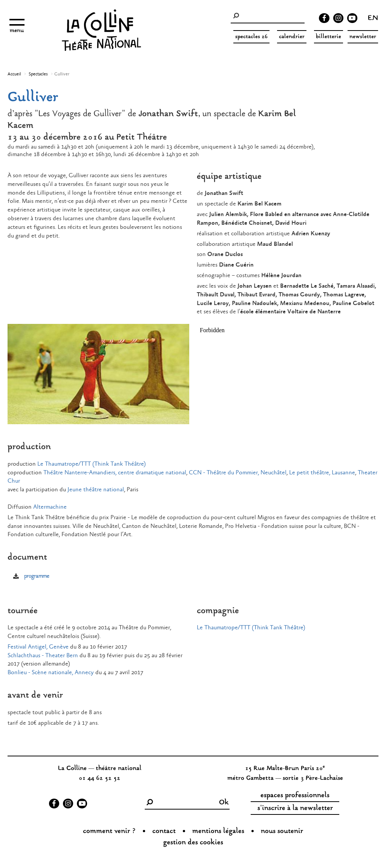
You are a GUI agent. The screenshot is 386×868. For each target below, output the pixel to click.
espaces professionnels (295, 796)
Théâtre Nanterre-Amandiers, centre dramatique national (115, 473)
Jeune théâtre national (96, 490)
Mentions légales (218, 831)
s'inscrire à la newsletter (295, 808)
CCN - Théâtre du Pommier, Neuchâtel (238, 473)
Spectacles (38, 74)
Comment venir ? (109, 831)
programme (37, 576)
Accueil (14, 74)
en (373, 19)
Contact (164, 831)
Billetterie (329, 37)
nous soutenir (282, 831)
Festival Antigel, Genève (38, 647)
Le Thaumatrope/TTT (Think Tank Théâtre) (92, 464)
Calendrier (292, 37)
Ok (224, 803)
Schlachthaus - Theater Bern (43, 656)
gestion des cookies (193, 843)
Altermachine (50, 507)
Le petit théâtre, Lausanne (322, 473)
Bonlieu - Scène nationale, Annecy (51, 672)
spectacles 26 (251, 37)
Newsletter (363, 37)
